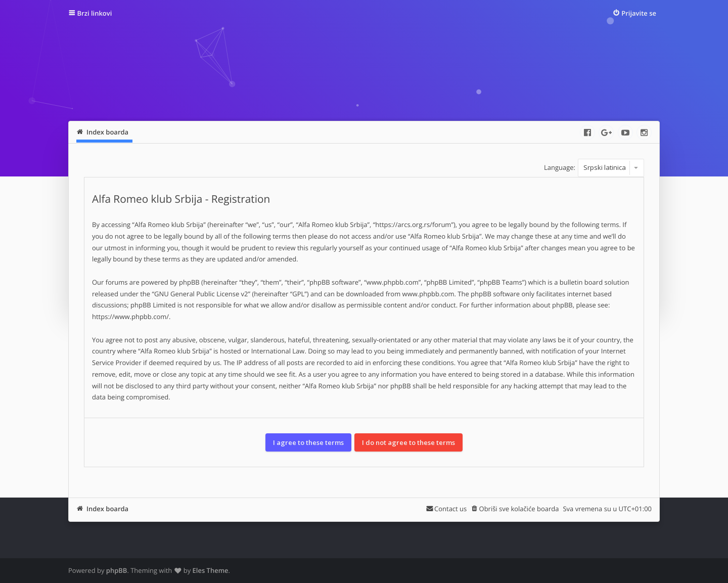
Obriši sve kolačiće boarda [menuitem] (519, 509)
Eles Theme (211, 570)
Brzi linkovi (95, 13)
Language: (560, 167)
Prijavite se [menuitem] (639, 13)
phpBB (117, 570)
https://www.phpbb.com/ (130, 317)
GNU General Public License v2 (201, 294)
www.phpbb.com (428, 294)
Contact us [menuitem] (450, 509)
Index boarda (107, 509)
